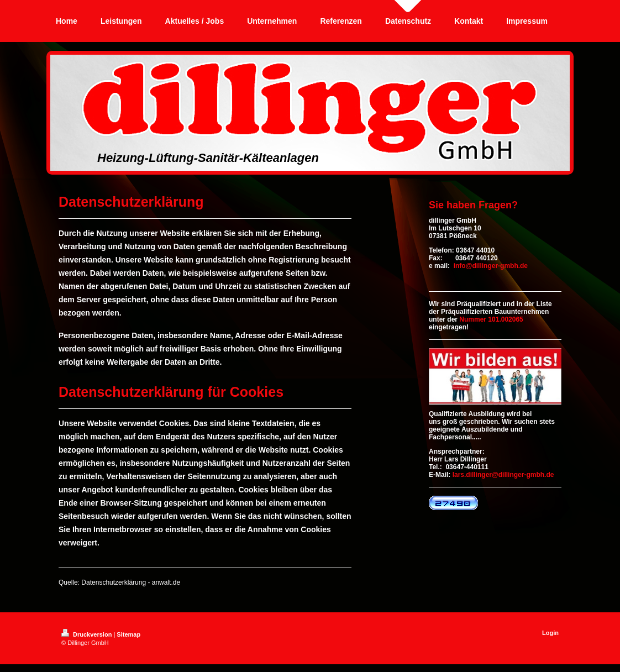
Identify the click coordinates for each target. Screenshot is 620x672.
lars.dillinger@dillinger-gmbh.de (503, 475)
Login (550, 633)
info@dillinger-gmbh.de (491, 266)
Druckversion (87, 634)
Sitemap (128, 634)
